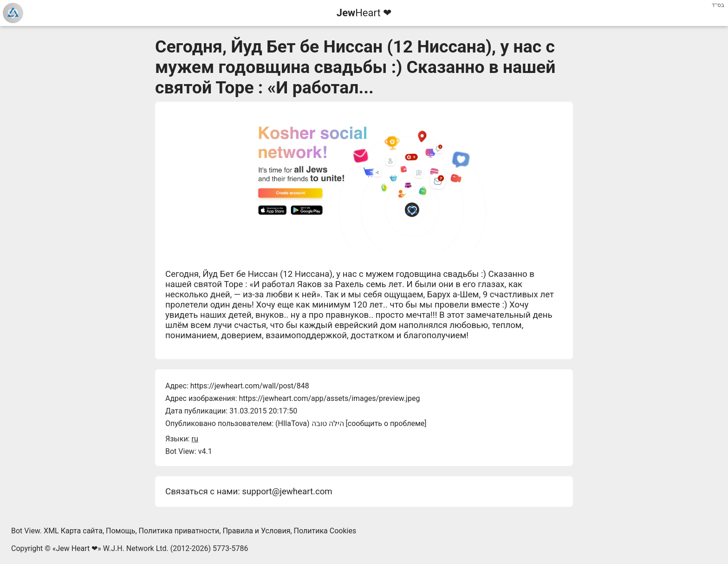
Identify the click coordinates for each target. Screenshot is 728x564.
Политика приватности (179, 531)
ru (195, 439)
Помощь (120, 531)
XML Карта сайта (73, 531)
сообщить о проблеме (386, 423)
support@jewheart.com (287, 492)
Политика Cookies (325, 531)
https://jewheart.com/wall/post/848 (250, 386)
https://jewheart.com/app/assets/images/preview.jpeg (329, 398)
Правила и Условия (256, 531)
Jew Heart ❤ (77, 548)
